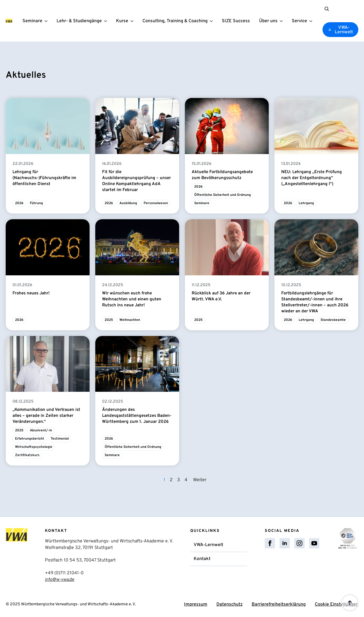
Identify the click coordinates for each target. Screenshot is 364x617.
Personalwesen (156, 203)
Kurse (122, 21)
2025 (109, 320)
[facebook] (270, 543)
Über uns (268, 21)
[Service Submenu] (312, 21)
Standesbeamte (333, 320)
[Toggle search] (327, 9)
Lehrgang (306, 203)
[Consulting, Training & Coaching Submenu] (212, 21)
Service (299, 21)
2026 (19, 203)
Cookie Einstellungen (337, 604)
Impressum (196, 604)
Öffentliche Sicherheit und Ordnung (223, 195)
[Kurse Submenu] (133, 21)
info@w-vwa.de (60, 580)
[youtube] (314, 543)
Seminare (32, 21)
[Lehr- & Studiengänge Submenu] (107, 21)
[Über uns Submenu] (282, 21)
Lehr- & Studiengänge (79, 21)
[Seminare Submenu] (47, 21)
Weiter (200, 480)
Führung (36, 203)
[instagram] (299, 543)
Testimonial (60, 439)
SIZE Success (236, 21)
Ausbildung (128, 203)
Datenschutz (229, 604)
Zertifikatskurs (27, 455)
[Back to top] (350, 603)
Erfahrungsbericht (30, 439)
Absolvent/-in (41, 431)
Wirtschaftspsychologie (34, 447)
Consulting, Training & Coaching (175, 21)
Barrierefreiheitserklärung (279, 604)
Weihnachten (130, 320)
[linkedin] (285, 543)
